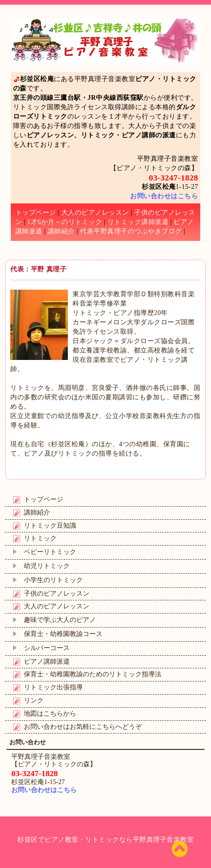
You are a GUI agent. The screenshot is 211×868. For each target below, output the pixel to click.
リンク (34, 700)
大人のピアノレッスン (95, 213)
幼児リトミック (47, 566)
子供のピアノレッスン (57, 594)
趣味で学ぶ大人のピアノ (60, 620)
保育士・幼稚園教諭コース (63, 634)
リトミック (40, 538)
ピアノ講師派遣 (47, 662)
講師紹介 (61, 231)
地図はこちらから (50, 714)
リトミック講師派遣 (138, 222)
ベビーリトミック (50, 552)
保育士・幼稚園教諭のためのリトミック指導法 (93, 674)
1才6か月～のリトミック (65, 222)
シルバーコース (47, 648)
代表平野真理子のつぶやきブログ (131, 231)
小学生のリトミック (53, 580)
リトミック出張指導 (53, 687)
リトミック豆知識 (50, 526)
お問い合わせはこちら (164, 196)
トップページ (36, 213)
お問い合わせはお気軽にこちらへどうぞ (83, 727)
